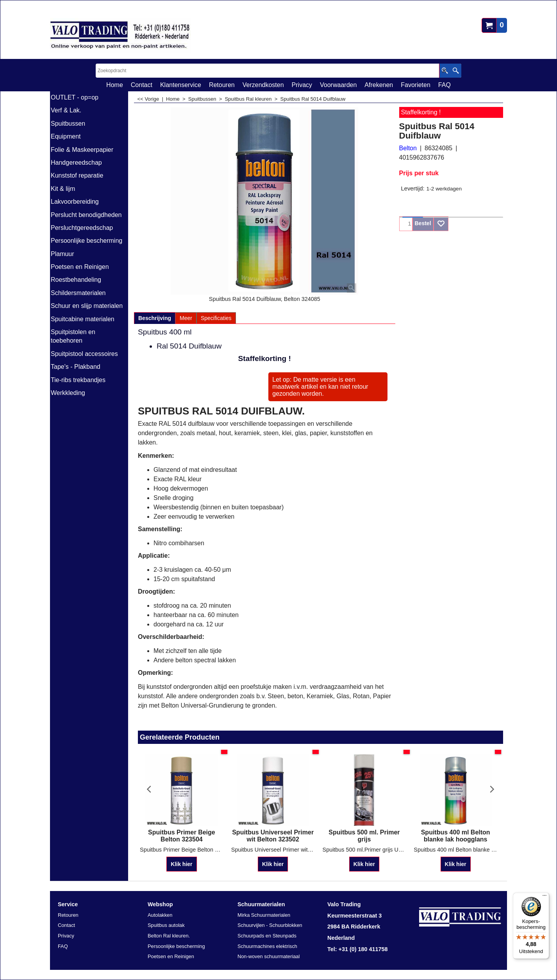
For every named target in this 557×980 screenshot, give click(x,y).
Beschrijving (155, 318)
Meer (186, 318)
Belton (408, 148)
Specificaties (216, 318)
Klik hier (181, 864)
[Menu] (545, 897)
